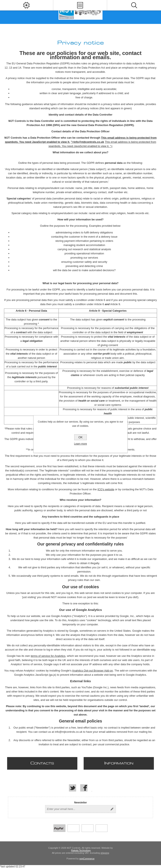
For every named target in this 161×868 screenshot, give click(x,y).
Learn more (80, 444)
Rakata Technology (81, 850)
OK (80, 437)
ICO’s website (106, 489)
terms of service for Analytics (48, 656)
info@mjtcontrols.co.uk (89, 142)
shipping (105, 853)
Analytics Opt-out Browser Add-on (93, 671)
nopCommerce (87, 859)
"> (72, 142)
